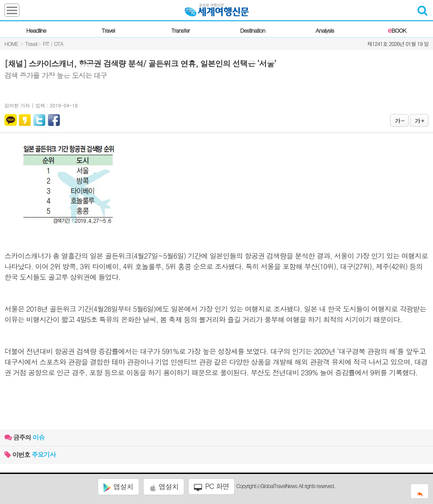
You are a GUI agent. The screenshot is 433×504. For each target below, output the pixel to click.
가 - (399, 120)
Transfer (180, 30)
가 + (419, 120)
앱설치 (118, 487)
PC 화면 (212, 486)
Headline (36, 30)
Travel (108, 30)
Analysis (325, 30)
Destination (253, 30)
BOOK (397, 30)
